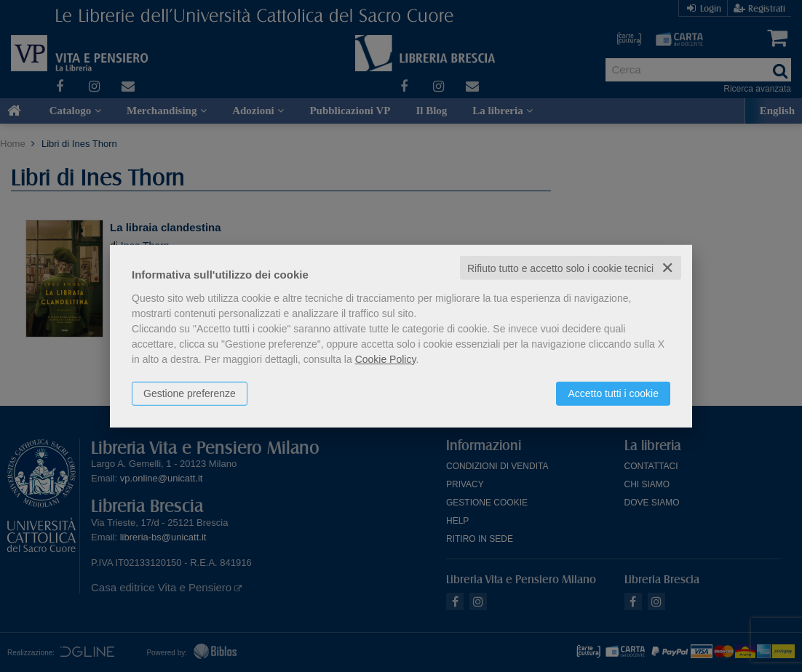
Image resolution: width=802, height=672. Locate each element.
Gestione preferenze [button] (190, 393)
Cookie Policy (386, 359)
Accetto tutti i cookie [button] (613, 393)
